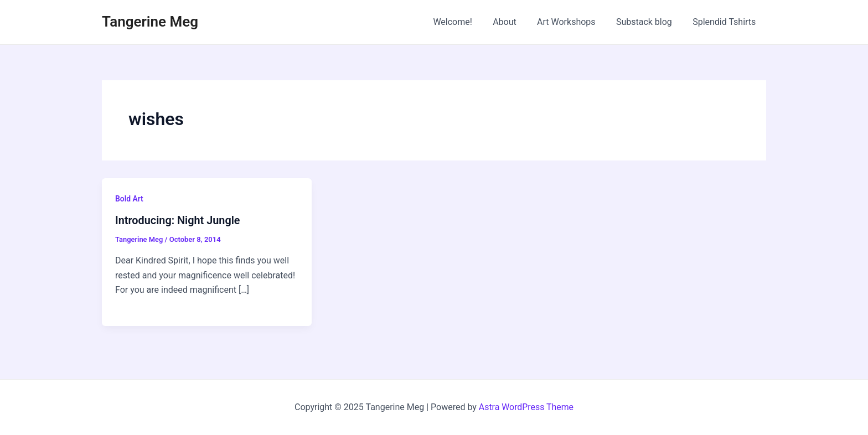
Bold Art (129, 199)
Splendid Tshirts (726, 22)
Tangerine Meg (150, 22)
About (515, 22)
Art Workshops (573, 22)
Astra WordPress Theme (526, 407)
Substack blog (649, 22)
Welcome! (466, 22)
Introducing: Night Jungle (178, 220)
